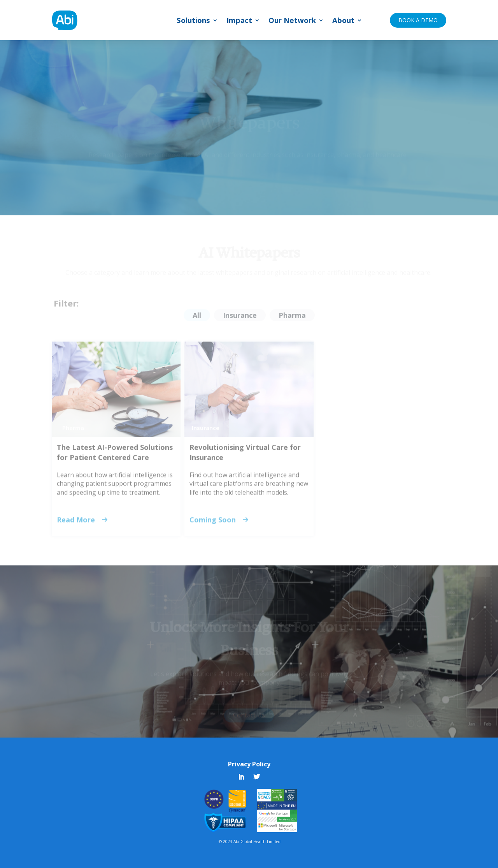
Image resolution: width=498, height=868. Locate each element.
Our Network (292, 21)
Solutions (193, 21)
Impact (239, 21)
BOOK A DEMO (418, 20)
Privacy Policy (249, 764)
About (343, 21)
